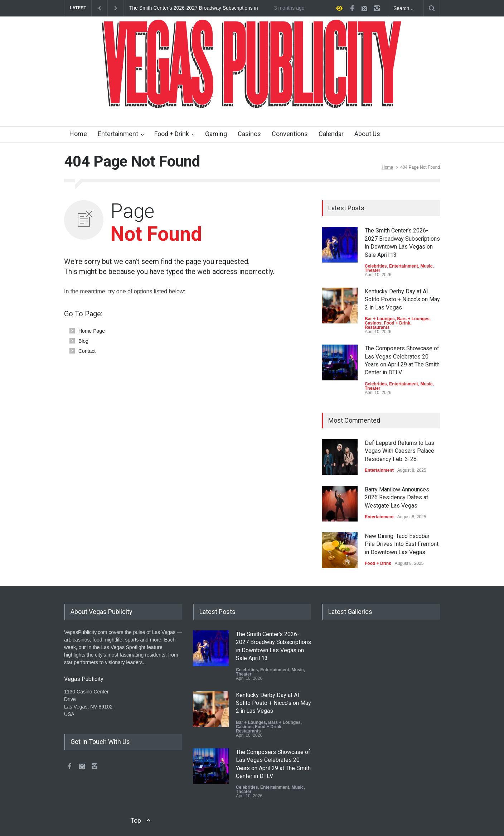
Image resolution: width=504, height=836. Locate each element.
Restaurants (377, 327)
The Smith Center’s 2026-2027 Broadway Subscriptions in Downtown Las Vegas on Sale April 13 (194, 8)
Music (426, 266)
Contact (87, 351)
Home (78, 134)
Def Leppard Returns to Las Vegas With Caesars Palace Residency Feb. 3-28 (399, 451)
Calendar (331, 134)
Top (136, 820)
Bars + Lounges (413, 319)
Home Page (92, 331)
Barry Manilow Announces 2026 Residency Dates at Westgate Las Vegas (397, 498)
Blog (83, 341)
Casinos (249, 134)
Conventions (290, 134)
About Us (367, 134)
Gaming (216, 134)
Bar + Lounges (380, 319)
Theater (372, 270)
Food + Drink (172, 134)
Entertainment (118, 134)
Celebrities (376, 266)
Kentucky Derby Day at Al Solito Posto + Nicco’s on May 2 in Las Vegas (402, 299)
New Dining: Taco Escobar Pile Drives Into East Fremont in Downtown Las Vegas (402, 544)
